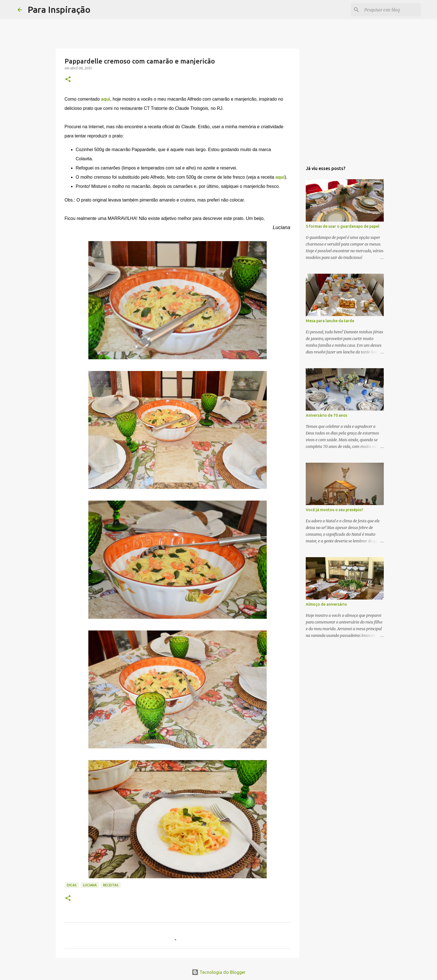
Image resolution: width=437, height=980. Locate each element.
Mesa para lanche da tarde (330, 321)
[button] (68, 80)
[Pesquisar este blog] (391, 10)
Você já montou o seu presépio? (334, 510)
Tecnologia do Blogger (219, 972)
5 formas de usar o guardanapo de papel (343, 226)
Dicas (72, 885)
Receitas (111, 885)
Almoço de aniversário (326, 604)
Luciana (90, 885)
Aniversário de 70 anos (326, 415)
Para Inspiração (59, 9)
